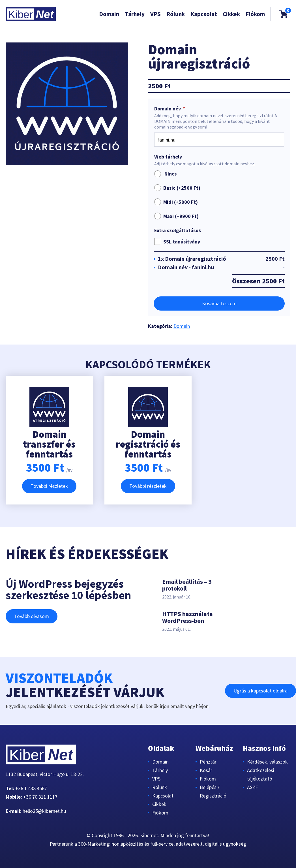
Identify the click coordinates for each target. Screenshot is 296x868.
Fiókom (255, 14)
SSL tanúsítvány (182, 242)
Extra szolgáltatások (178, 230)
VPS (155, 14)
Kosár (206, 770)
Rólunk (176, 14)
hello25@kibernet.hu (44, 811)
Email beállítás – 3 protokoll (187, 585)
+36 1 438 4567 (31, 788)
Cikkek (231, 14)
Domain (109, 14)
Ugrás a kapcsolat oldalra (260, 691)
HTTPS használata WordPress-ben (187, 617)
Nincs (165, 174)
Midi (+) (181, 202)
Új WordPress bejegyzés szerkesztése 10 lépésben (68, 589)
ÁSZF (252, 787)
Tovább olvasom (32, 616)
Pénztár (208, 762)
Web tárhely (168, 157)
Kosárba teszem (219, 303)
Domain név (170, 109)
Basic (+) (182, 188)
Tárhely (135, 14)
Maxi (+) (181, 216)
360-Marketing (94, 844)
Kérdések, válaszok (267, 762)
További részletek (49, 486)
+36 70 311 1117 (40, 797)
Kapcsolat (204, 14)
